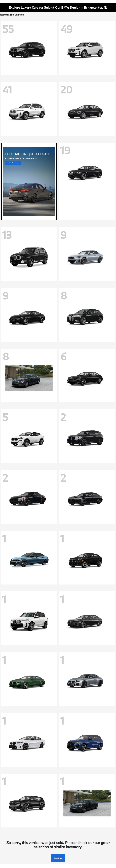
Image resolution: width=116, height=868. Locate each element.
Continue (58, 858)
